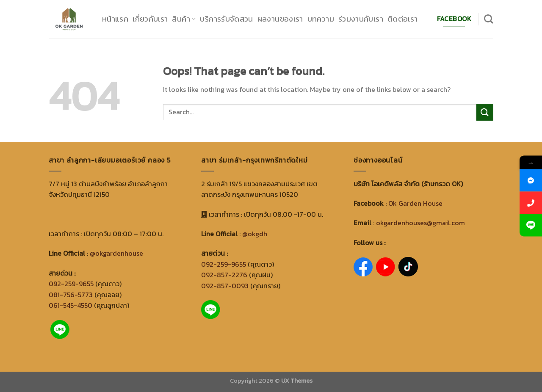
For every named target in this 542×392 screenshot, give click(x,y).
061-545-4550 (71, 305)
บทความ (321, 19)
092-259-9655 (71, 284)
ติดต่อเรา (403, 19)
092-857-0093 (225, 286)
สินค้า (184, 19)
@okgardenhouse (116, 253)
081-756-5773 (71, 295)
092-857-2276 (224, 275)
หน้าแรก (115, 19)
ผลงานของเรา (280, 19)
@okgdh (255, 234)
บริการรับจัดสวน (226, 19)
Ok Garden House (415, 203)
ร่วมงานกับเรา (361, 19)
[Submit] (485, 112)
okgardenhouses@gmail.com (420, 223)
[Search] (489, 19)
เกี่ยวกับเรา (150, 19)
